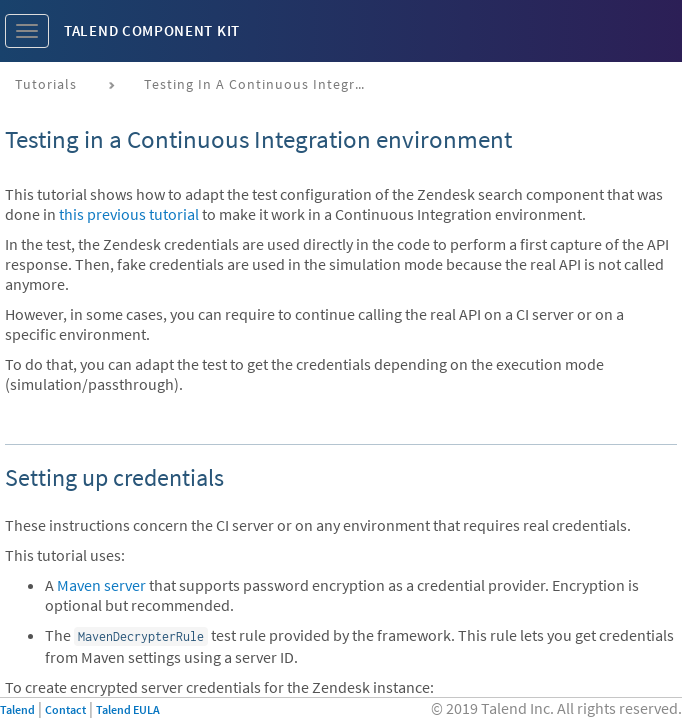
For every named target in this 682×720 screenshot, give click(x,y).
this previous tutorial (129, 214)
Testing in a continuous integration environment (261, 84)
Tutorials (46, 84)
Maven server (101, 585)
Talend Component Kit (152, 30)
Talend (17, 709)
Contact (65, 709)
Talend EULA (128, 709)
